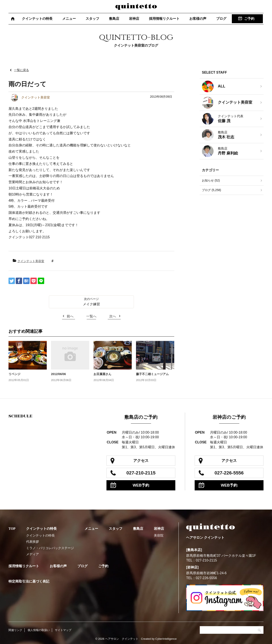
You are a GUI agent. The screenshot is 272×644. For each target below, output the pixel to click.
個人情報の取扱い (39, 630)
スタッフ (92, 19)
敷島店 (114, 19)
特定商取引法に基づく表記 (29, 581)
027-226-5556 (229, 473)
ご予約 (249, 19)
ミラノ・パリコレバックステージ (50, 548)
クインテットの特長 (37, 19)
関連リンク (15, 630)
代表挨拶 (33, 542)
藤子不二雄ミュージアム (152, 374)
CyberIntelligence (166, 639)
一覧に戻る (21, 70)
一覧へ (91, 316)
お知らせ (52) (211, 180)
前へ (70, 316)
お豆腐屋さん (102, 374)
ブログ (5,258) (211, 190)
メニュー (69, 19)
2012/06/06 (58, 374)
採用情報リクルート (164, 19)
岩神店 (134, 19)
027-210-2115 (141, 473)
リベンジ (14, 374)
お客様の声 (198, 19)
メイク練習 (91, 304)
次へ (113, 316)
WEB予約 (141, 485)
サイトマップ (63, 630)
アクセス (141, 461)
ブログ (221, 19)
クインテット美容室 (31, 261)
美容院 (159, 535)
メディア (33, 554)
